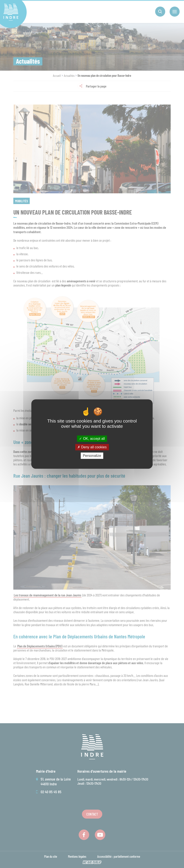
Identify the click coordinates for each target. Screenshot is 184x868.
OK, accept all (92, 439)
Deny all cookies (92, 447)
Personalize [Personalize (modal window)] (92, 456)
